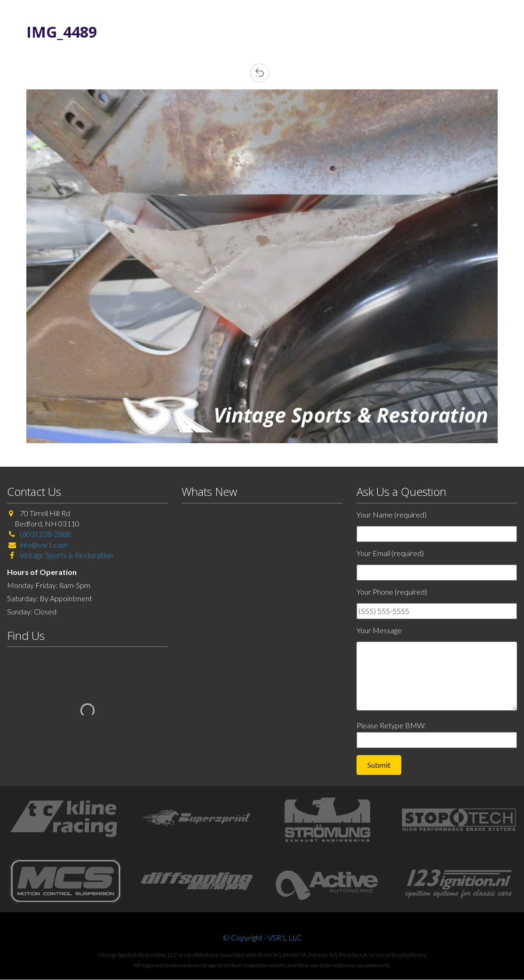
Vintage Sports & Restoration (66, 555)
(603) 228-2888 (45, 534)
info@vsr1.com (44, 545)
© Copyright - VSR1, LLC (262, 937)
